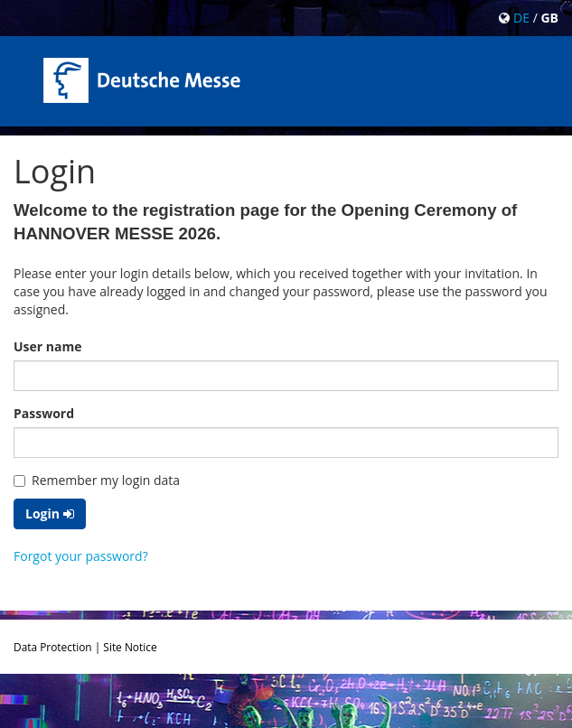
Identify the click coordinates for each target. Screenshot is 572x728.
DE (521, 18)
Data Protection (53, 647)
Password (44, 413)
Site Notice (130, 647)
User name (47, 346)
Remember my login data (97, 480)
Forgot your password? (81, 556)
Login (50, 513)
